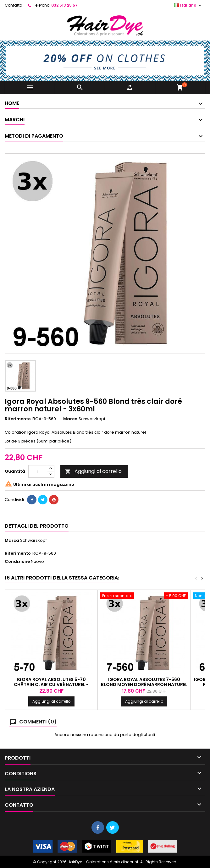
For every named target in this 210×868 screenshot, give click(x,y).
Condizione (17, 562)
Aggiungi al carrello (93, 471)
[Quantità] (38, 471)
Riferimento (18, 419)
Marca (70, 419)
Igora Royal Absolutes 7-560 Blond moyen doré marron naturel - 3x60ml (144, 684)
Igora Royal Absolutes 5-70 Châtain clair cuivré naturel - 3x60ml (51, 684)
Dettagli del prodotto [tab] (37, 526)
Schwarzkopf (33, 540)
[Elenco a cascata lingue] (188, 5)
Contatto (13, 5)
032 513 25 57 (64, 5)
